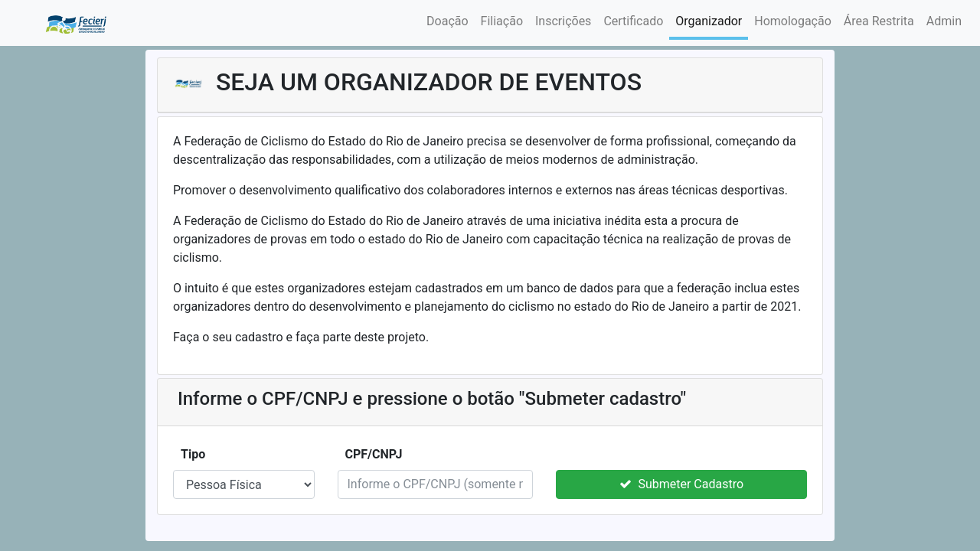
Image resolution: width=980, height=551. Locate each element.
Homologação (793, 21)
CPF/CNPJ (376, 454)
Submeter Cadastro (681, 484)
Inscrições (563, 21)
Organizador (709, 21)
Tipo (194, 454)
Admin (944, 21)
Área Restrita (879, 21)
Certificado (633, 21)
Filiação (502, 21)
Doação (448, 21)
